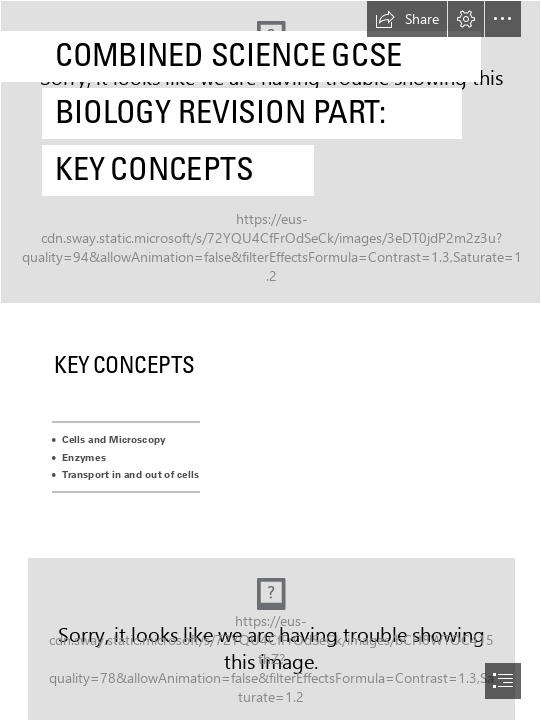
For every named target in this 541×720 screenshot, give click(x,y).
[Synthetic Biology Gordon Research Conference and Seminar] (270, 152)
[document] (270, 360)
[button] (407, 19)
